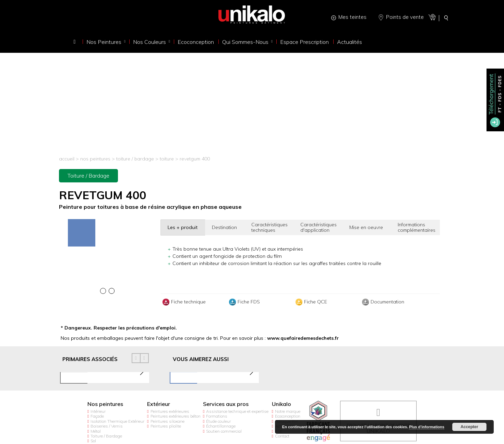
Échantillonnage (221, 426)
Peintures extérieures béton (176, 416)
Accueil (67, 159)
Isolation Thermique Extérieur (117, 421)
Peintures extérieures (170, 411)
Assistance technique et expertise (237, 411)
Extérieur (159, 404)
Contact (282, 436)
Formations (217, 416)
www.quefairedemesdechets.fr (303, 338)
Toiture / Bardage (135, 159)
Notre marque (288, 411)
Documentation (382, 302)
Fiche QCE (310, 302)
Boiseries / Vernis (107, 426)
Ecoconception (288, 416)
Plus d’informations (427, 427)
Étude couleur (218, 421)
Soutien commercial (224, 431)
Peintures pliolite (166, 426)
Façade (97, 416)
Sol (93, 441)
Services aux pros (226, 404)
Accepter (469, 427)
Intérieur (98, 411)
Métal (96, 431)
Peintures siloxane (167, 421)
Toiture (167, 159)
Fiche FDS (244, 302)
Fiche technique (183, 302)
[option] (107, 220)
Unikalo (281, 404)
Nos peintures (95, 159)
